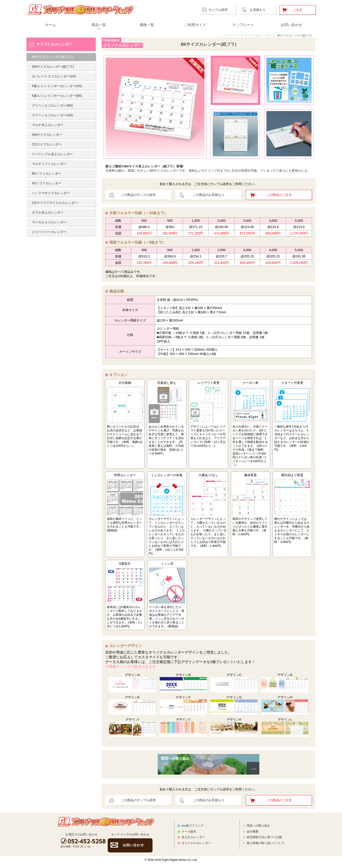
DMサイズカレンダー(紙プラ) (53, 67)
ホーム (51, 25)
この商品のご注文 (279, 196)
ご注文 (297, 10)
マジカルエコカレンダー (49, 223)
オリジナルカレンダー (250, 36)
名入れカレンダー (193, 842)
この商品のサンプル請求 (138, 196)
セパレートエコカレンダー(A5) (54, 77)
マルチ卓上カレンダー (48, 126)
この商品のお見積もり (208, 196)
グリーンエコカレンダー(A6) (52, 116)
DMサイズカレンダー (47, 135)
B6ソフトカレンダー (47, 174)
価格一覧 (147, 25)
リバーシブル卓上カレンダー (52, 155)
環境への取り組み (258, 830)
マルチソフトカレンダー (49, 164)
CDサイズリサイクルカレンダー (55, 203)
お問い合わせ (291, 25)
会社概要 (253, 836)
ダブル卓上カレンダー (48, 213)
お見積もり (258, 10)
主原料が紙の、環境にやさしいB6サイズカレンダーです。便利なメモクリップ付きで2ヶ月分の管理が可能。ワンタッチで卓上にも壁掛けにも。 (209, 169)
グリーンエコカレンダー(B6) (52, 106)
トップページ (219, 36)
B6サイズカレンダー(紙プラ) (292, 36)
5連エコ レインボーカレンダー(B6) (57, 96)
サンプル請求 (218, 10)
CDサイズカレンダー (47, 145)
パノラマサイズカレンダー (51, 194)
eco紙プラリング (193, 830)
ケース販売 (189, 836)
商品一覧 (99, 25)
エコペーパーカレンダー (49, 233)
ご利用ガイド (195, 25)
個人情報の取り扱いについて (266, 848)
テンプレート (243, 25)
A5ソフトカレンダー (47, 184)
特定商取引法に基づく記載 (264, 842)
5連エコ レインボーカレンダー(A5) (57, 87)
